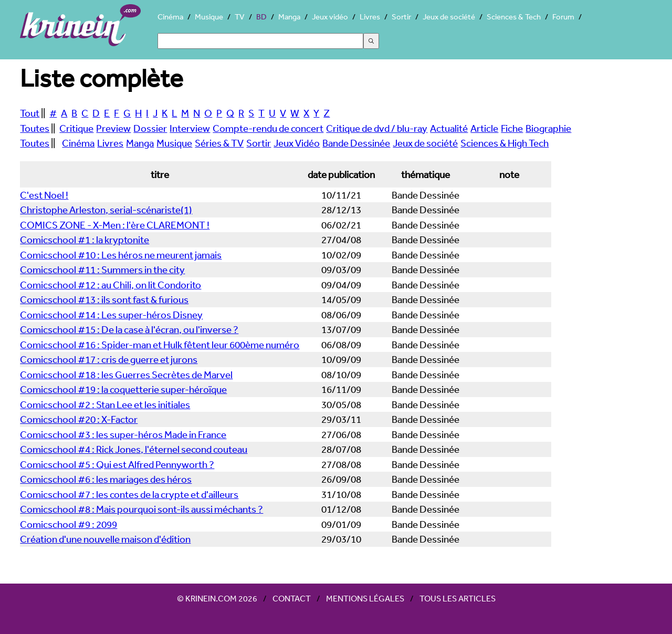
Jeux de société (449, 17)
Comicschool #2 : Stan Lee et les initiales (105, 404)
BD (261, 17)
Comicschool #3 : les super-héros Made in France (123, 434)
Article (484, 128)
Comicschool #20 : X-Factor (79, 419)
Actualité (449, 128)
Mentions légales (365, 598)
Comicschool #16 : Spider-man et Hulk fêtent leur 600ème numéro (160, 345)
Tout (30, 113)
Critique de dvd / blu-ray (377, 128)
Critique (76, 128)
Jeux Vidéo (297, 143)
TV (240, 17)
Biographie (548, 128)
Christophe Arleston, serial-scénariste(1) (106, 210)
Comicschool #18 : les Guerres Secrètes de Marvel (126, 375)
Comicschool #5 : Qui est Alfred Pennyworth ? (117, 464)
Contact (292, 598)
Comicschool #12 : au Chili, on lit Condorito (111, 285)
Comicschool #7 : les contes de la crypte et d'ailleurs (129, 494)
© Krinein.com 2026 (217, 598)
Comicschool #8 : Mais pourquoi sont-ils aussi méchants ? (141, 509)
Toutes (35, 128)
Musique (209, 17)
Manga (289, 17)
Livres (370, 17)
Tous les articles (458, 598)
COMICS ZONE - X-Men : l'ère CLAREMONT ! (115, 225)
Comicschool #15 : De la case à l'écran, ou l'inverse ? (129, 329)
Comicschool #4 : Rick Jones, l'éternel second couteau (134, 449)
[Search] (260, 41)
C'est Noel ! (44, 195)
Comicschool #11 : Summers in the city (102, 269)
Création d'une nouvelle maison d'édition (105, 539)
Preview (113, 128)
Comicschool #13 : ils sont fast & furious (104, 299)
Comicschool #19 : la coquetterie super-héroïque (123, 389)
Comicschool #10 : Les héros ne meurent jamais (121, 255)
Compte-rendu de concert (268, 128)
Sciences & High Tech (505, 143)
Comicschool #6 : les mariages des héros (106, 479)
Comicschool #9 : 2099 (69, 524)
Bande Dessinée (356, 143)
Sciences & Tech (514, 17)
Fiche (512, 128)
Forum (563, 17)
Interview (190, 128)
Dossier (150, 128)
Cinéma (170, 17)
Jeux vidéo (330, 17)
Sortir (401, 17)
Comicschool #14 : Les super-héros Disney (111, 315)
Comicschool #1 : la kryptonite (85, 240)
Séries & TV (219, 143)
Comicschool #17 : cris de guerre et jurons (109, 359)
